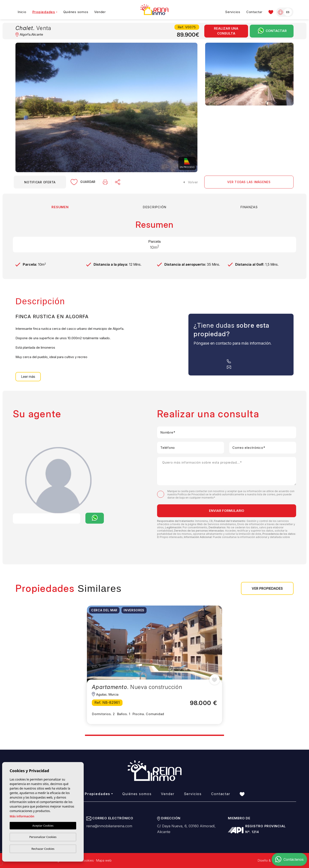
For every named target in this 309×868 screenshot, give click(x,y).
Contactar (254, 12)
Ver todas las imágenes (249, 182)
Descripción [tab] (154, 207)
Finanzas (249, 207)
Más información (22, 816)
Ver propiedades (267, 588)
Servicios (233, 12)
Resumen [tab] (60, 207)
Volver (191, 182)
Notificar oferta (40, 182)
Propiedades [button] (44, 12)
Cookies (88, 860)
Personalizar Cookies (43, 837)
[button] (118, 182)
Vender (100, 12)
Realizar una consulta (226, 31)
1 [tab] (86, 733)
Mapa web (104, 860)
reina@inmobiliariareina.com (109, 826)
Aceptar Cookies (43, 826)
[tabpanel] (154, 665)
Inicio (22, 12)
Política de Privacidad (191, 494)
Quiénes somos (76, 12)
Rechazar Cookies (43, 849)
